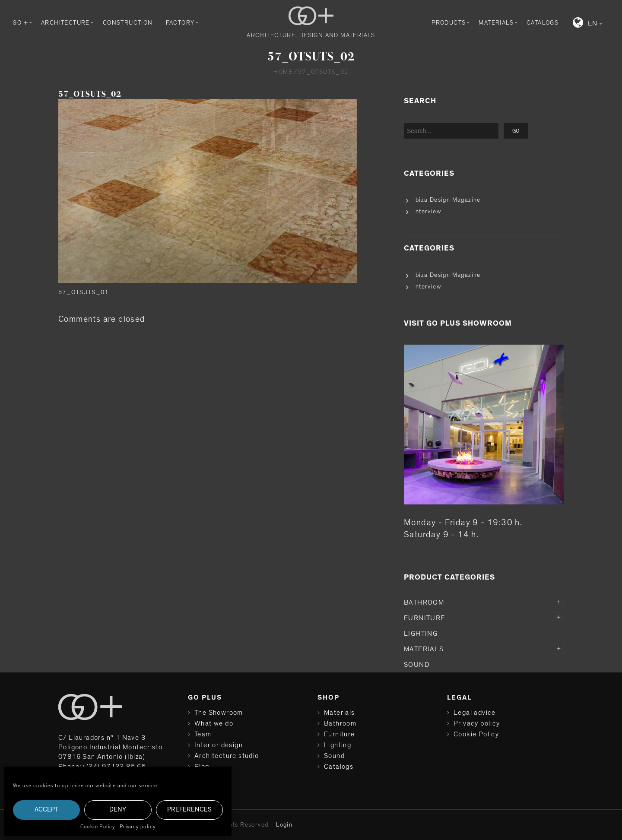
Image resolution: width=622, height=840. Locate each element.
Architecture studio (227, 756)
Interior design (219, 745)
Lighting (421, 634)
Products (449, 23)
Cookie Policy (98, 827)
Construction (128, 23)
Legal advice (475, 713)
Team (203, 734)
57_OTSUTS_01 (84, 292)
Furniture (425, 618)
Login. (285, 825)
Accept (46, 810)
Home (283, 72)
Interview (427, 212)
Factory (180, 23)
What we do (214, 723)
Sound (417, 665)
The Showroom (219, 713)
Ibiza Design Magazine (447, 200)
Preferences (189, 810)
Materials (496, 23)
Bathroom (424, 602)
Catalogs (543, 23)
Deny (118, 810)
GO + (20, 23)
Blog (202, 767)
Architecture (65, 23)
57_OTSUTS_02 (90, 94)
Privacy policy (138, 827)
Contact (208, 777)
